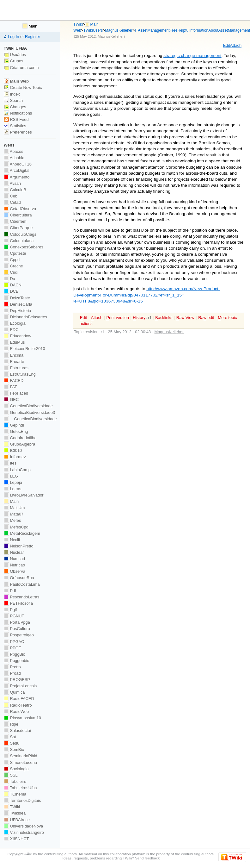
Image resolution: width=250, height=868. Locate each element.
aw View (185, 318)
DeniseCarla (18, 304)
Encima (14, 355)
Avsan (12, 183)
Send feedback (147, 858)
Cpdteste (15, 253)
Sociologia (16, 769)
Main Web (16, 81)
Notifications (18, 113)
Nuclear (14, 552)
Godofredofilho (20, 438)
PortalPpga (17, 622)
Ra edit (206, 318)
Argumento (17, 177)
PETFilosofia (18, 603)
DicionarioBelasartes (25, 317)
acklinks (164, 318)
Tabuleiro (15, 781)
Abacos (14, 151)
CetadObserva (20, 209)
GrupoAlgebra (19, 444)
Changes (15, 107)
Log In (14, 37)
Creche (13, 266)
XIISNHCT (16, 839)
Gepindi (14, 425)
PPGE (12, 648)
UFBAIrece (17, 820)
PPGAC (14, 642)
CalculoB (15, 190)
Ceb (11, 196)
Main (30, 26)
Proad (12, 673)
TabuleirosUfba (20, 788)
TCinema (15, 794)
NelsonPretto (19, 546)
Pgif (10, 610)
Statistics (15, 126)
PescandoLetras (21, 597)
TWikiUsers (93, 30)
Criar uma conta (21, 68)
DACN (13, 285)
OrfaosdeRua (19, 578)
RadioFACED (19, 699)
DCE (11, 291)
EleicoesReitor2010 (24, 349)
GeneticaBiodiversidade (28, 406)
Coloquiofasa (19, 241)
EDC (11, 330)
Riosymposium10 (22, 718)
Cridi (11, 272)
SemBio (14, 749)
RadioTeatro (18, 705)
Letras (12, 489)
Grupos (14, 61)
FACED (14, 381)
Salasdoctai (17, 731)
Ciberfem (15, 221)
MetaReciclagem (22, 533)
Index (12, 94)
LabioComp (17, 470)
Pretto (12, 667)
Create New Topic (23, 87)
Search (13, 100)
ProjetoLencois (20, 686)
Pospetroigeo (19, 635)
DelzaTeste (17, 298)
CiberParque (18, 228)
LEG (11, 476)
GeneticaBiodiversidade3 (29, 412)
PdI (10, 591)
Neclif (12, 540)
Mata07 (14, 514)
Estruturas (16, 368)
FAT (10, 387)
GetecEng (16, 431)
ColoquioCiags (20, 234)
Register (33, 37)
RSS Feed (16, 119)
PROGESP (17, 680)
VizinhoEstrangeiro (24, 832)
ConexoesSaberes (24, 247)
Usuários (15, 55)
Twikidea (15, 813)
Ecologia (15, 323)
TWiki (78, 24)
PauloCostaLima (22, 584)
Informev (15, 457)
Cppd (12, 260)
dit (227, 46)
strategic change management (192, 56)
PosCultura (17, 629)
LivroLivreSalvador (24, 495)
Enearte (14, 362)
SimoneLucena (20, 762)
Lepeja (13, 482)
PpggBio (15, 654)
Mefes (12, 520)
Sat (10, 737)
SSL (11, 775)
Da (9, 279)
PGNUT (14, 616)
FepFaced (16, 393)
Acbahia (14, 158)
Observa (15, 571)
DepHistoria (18, 311)
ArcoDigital (17, 170)
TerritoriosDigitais (22, 800)
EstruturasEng (20, 374)
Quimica (14, 692)
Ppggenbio (17, 661)
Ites (10, 463)
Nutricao (14, 565)
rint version (117, 318)
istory (139, 318)
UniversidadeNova (23, 826)
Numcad (14, 559)
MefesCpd (16, 527)
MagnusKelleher (119, 30)
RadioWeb (16, 712)
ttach (236, 46)
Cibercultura (18, 215)
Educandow (18, 336)
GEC (11, 400)
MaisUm (14, 508)
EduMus (14, 342)
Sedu (12, 743)
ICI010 (13, 450)
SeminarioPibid (21, 756)
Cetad (12, 202)
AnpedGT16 (18, 164)
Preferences (18, 132)
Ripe (11, 724)
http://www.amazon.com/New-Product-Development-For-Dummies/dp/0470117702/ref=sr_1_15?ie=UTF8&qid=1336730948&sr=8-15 (146, 295)
